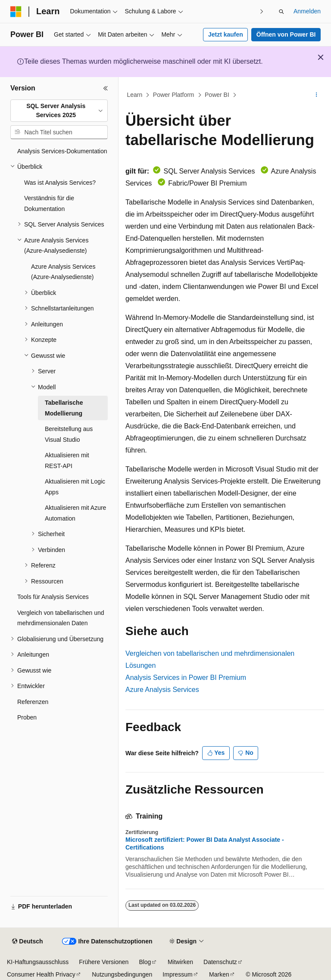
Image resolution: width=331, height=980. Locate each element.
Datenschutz (220, 962)
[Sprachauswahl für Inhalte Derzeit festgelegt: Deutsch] (27, 942)
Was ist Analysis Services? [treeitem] (60, 183)
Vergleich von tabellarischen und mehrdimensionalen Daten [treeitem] (61, 618)
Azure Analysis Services (162, 690)
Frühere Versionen (104, 962)
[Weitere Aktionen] (317, 95)
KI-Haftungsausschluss (38, 962)
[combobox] (59, 111)
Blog (145, 962)
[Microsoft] (16, 12)
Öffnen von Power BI (286, 34)
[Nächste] (262, 11)
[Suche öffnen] (281, 12)
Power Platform (174, 95)
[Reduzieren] (106, 88)
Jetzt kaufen (226, 34)
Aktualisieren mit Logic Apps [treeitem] (75, 487)
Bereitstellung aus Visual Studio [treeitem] (69, 434)
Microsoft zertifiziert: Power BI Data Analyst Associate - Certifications (205, 844)
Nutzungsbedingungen (122, 974)
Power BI (217, 95)
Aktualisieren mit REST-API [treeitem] (67, 461)
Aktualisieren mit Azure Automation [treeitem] (75, 513)
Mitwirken (180, 962)
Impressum (177, 974)
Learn (135, 95)
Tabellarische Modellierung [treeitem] (64, 408)
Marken (219, 974)
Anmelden (307, 11)
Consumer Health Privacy (41, 974)
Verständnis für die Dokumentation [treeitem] (49, 203)
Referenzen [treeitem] (33, 702)
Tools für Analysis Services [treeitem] (53, 597)
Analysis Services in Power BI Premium (186, 678)
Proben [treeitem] (27, 717)
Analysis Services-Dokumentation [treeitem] (62, 151)
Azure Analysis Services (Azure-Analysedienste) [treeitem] (63, 272)
